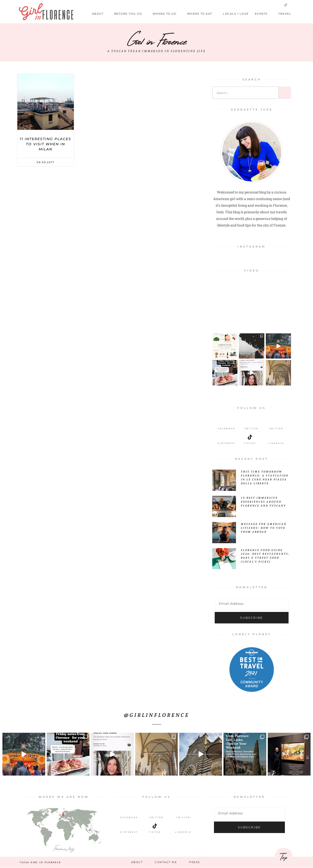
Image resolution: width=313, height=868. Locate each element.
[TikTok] (155, 826)
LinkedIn (276, 443)
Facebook (226, 428)
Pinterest (227, 443)
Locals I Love (236, 14)
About (100, 14)
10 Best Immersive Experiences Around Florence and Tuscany (263, 502)
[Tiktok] (250, 437)
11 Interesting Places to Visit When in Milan (45, 144)
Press (195, 862)
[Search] (285, 93)
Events (264, 14)
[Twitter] (251, 422)
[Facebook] (226, 422)
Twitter (251, 428)
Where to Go (167, 14)
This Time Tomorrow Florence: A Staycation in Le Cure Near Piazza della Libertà (265, 477)
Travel (287, 14)
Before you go (130, 14)
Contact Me (166, 862)
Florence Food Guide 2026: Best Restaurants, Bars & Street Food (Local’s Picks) (265, 556)
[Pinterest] (226, 437)
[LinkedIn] (276, 437)
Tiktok (250, 443)
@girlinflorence (157, 715)
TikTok (155, 832)
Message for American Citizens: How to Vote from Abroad (264, 528)
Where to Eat (202, 14)
